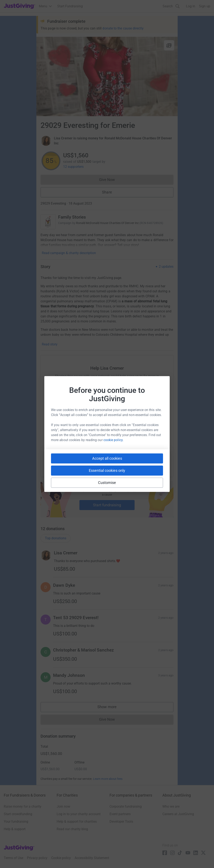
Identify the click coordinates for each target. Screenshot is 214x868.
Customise (107, 483)
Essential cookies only (107, 470)
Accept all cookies (107, 458)
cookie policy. (113, 440)
